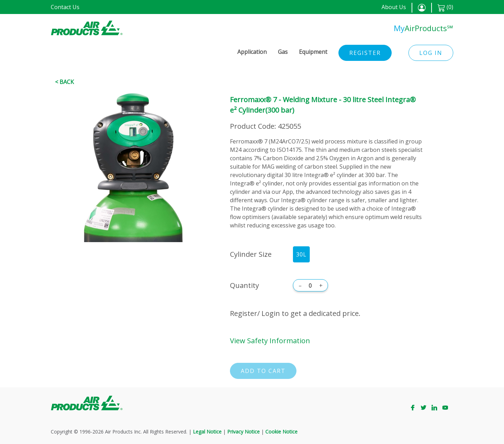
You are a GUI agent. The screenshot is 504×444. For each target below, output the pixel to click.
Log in (431, 53)
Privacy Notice (243, 432)
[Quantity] (310, 286)
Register (365, 53)
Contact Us (65, 7)
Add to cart (263, 371)
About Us (394, 7)
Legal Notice (207, 432)
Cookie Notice (281, 432)
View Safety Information (270, 341)
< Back (64, 82)
